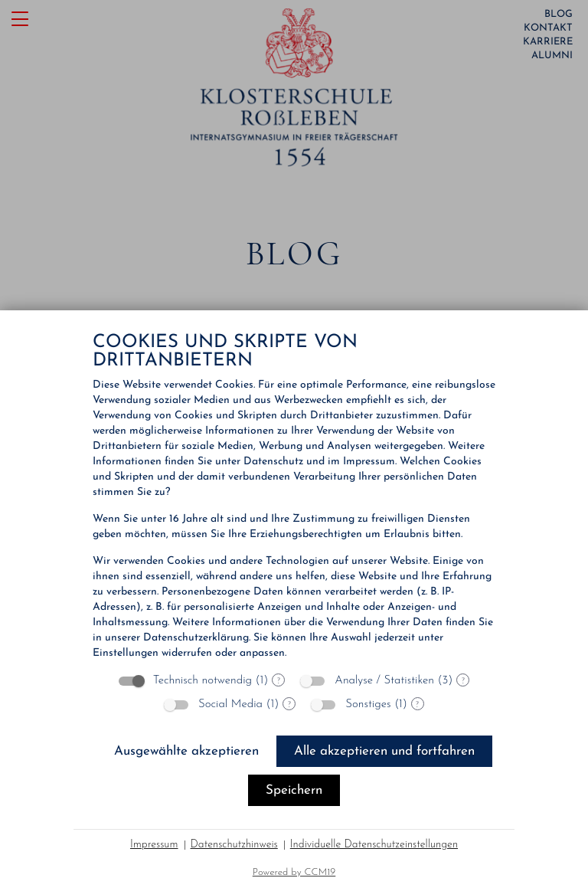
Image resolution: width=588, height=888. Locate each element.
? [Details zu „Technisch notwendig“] (279, 680)
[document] (294, 497)
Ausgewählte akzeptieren (186, 751)
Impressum (154, 845)
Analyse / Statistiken (384, 681)
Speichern (294, 790)
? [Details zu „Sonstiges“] (417, 704)
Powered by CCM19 (294, 872)
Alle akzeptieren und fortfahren (384, 751)
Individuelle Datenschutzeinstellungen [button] (374, 845)
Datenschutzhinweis (234, 845)
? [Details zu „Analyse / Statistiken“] (463, 680)
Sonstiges (368, 705)
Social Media (230, 705)
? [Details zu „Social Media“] (289, 704)
